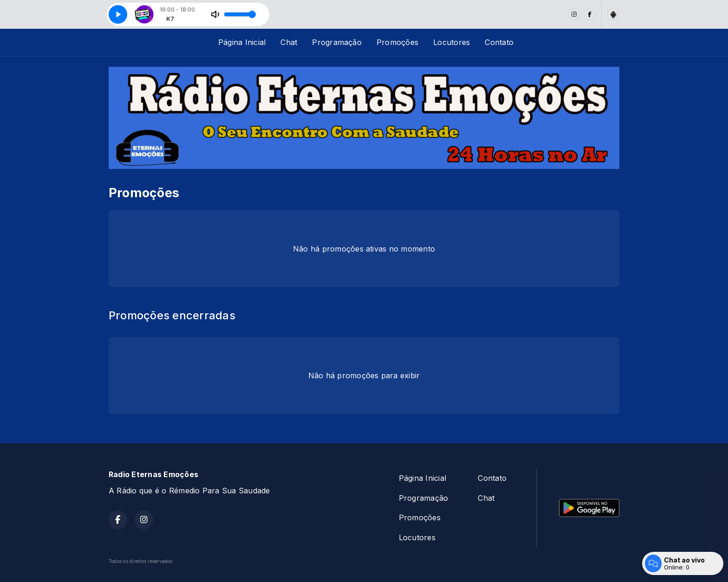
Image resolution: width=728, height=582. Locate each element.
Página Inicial (242, 42)
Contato (499, 42)
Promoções (397, 42)
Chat (289, 42)
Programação (337, 42)
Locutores (452, 42)
